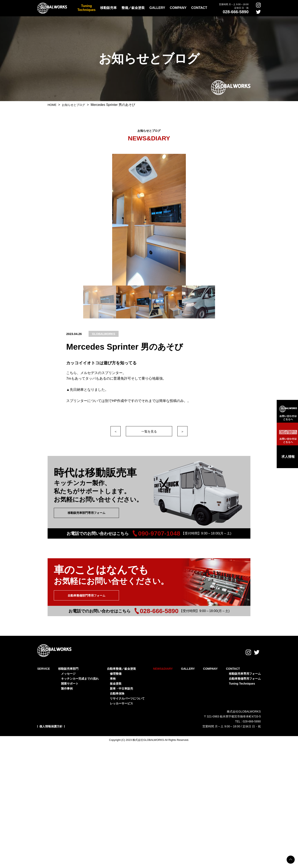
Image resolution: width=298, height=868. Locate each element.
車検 (113, 673)
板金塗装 (116, 678)
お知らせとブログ (77, 105)
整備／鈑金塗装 (133, 8)
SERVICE (44, 663)
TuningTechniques (87, 8)
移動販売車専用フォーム (245, 668)
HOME (53, 105)
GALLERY (157, 8)
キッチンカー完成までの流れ (80, 673)
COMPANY (178, 8)
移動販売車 (108, 8)
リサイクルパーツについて (127, 693)
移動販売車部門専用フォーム (87, 513)
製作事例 (67, 683)
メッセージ (68, 668)
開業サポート (70, 678)
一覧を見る (149, 431)
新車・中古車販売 (121, 683)
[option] (149, 220)
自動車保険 (117, 688)
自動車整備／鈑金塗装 (121, 663)
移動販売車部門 (68, 663)
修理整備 (116, 668)
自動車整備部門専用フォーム (87, 595)
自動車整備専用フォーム (245, 673)
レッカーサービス (121, 698)
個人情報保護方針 (51, 721)
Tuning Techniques (242, 678)
